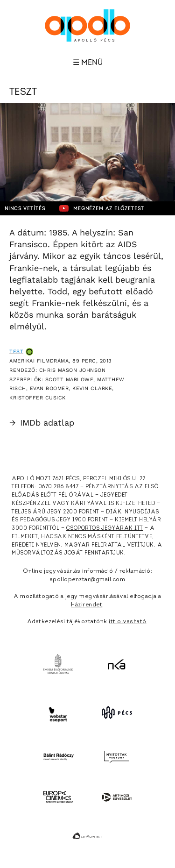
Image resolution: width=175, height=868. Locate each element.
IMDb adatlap (42, 423)
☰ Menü (88, 63)
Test (16, 352)
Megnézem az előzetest (102, 208)
